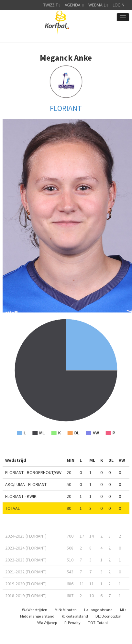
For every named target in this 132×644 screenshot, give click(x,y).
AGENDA (74, 5)
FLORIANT (66, 108)
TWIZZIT (52, 5)
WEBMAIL (98, 5)
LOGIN (119, 5)
